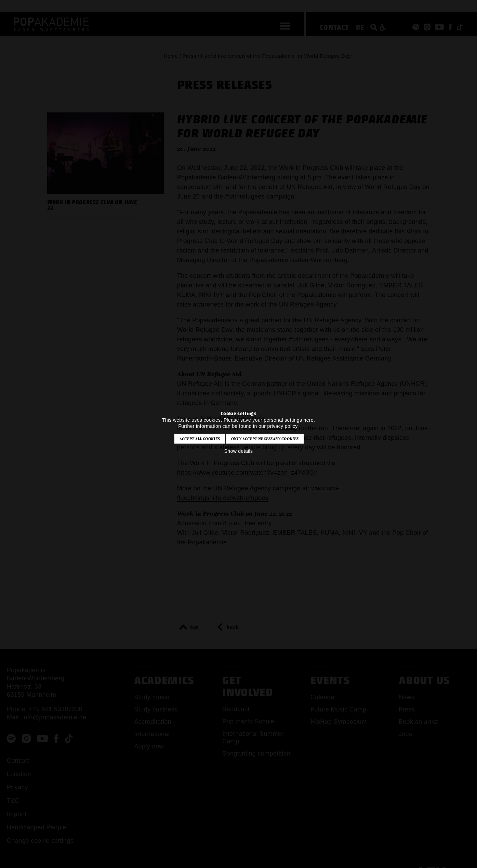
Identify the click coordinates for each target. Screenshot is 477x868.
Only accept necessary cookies (265, 439)
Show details (239, 451)
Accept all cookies (200, 439)
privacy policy (282, 426)
